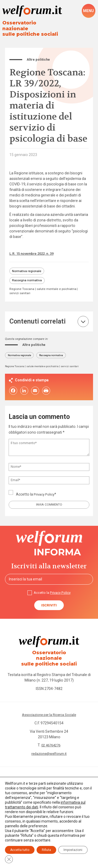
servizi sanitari (64, 290)
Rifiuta (46, 850)
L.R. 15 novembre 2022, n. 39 (34, 249)
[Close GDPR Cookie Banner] (9, 859)
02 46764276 (51, 740)
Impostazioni (73, 850)
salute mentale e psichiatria (30, 290)
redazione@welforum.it (49, 748)
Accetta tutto (20, 850)
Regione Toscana (22, 286)
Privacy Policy (45, 492)
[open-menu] (88, 11)
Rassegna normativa (28, 276)
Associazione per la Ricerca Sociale (49, 709)
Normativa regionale (27, 266)
